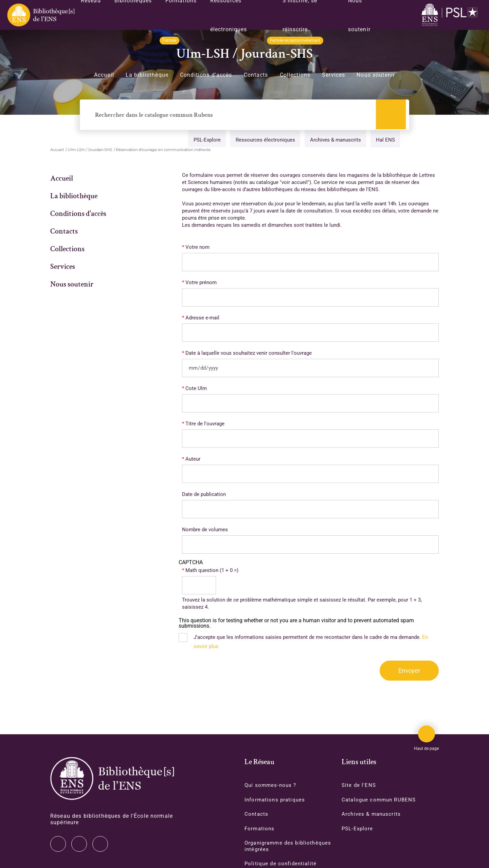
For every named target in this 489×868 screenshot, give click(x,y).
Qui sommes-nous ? (271, 785)
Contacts (256, 75)
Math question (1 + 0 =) (212, 571)
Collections (295, 75)
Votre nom (197, 247)
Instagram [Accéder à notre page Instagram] (79, 844)
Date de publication (204, 495)
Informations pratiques (276, 800)
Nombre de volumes (205, 530)
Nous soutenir (376, 75)
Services (333, 75)
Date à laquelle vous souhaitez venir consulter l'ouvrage (249, 353)
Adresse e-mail (202, 318)
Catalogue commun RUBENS (381, 800)
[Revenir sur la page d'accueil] (40, 15)
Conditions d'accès (206, 75)
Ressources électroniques (263, 141)
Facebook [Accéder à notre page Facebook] (100, 844)
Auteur (193, 459)
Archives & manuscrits (333, 141)
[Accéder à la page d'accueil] (112, 779)
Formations (260, 829)
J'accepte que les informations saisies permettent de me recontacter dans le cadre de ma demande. (311, 642)
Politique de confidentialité (282, 865)
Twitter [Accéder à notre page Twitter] (58, 844)
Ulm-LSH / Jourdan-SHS (90, 150)
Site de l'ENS (359, 785)
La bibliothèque (147, 75)
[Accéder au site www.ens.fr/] (451, 15)
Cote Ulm (196, 389)
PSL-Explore (204, 141)
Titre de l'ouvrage (205, 424)
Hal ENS (384, 141)
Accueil (104, 75)
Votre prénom (201, 283)
